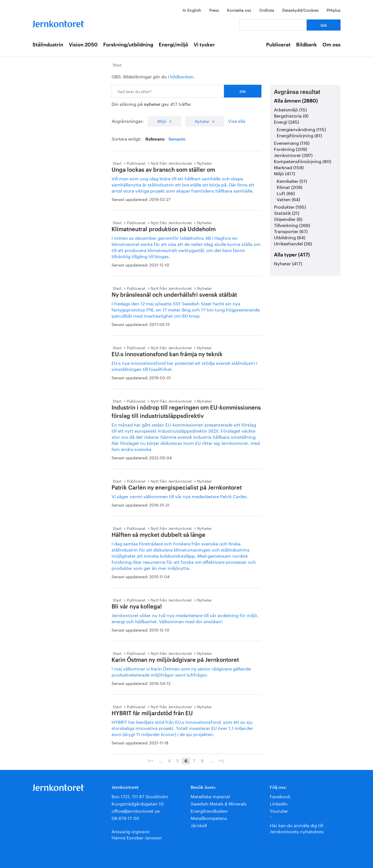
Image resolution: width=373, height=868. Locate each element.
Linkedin (279, 803)
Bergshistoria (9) (291, 115)
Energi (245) (286, 121)
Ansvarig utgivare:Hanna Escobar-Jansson (137, 834)
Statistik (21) (287, 212)
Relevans (155, 139)
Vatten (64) (288, 199)
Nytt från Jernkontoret (171, 163)
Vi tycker (204, 45)
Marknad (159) (289, 167)
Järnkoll (199, 825)
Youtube (279, 810)
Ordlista (267, 10)
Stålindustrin (48, 45)
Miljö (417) (284, 173)
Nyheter (202, 121)
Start (117, 64)
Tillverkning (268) (292, 225)
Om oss (332, 45)
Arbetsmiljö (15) (290, 109)
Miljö (162, 121)
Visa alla (237, 120)
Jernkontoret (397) (293, 155)
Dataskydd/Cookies (300, 10)
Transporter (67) (291, 231)
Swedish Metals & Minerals (219, 803)
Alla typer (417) (292, 255)
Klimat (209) (289, 187)
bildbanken (182, 76)
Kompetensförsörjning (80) (303, 161)
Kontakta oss (239, 10)
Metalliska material (210, 796)
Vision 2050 (83, 45)
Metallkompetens (209, 818)
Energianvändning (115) (301, 129)
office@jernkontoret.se (136, 810)
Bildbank (307, 45)
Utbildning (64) (290, 237)
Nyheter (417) (288, 263)
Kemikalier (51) (292, 180)
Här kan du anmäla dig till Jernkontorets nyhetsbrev (297, 828)
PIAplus (334, 10)
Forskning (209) (290, 149)
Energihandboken (209, 810)
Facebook (280, 796)
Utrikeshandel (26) (293, 243)
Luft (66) (286, 193)
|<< (150, 760)
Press (214, 10)
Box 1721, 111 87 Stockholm (140, 796)
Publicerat (278, 45)
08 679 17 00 (125, 818)
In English (192, 10)
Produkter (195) (290, 206)
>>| (221, 760)
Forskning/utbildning (128, 45)
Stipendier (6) (288, 219)
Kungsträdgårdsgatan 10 (138, 803)
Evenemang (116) (292, 142)
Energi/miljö (173, 45)
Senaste (177, 139)
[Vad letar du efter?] (273, 25)
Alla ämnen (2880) (296, 101)
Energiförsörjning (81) (299, 135)
